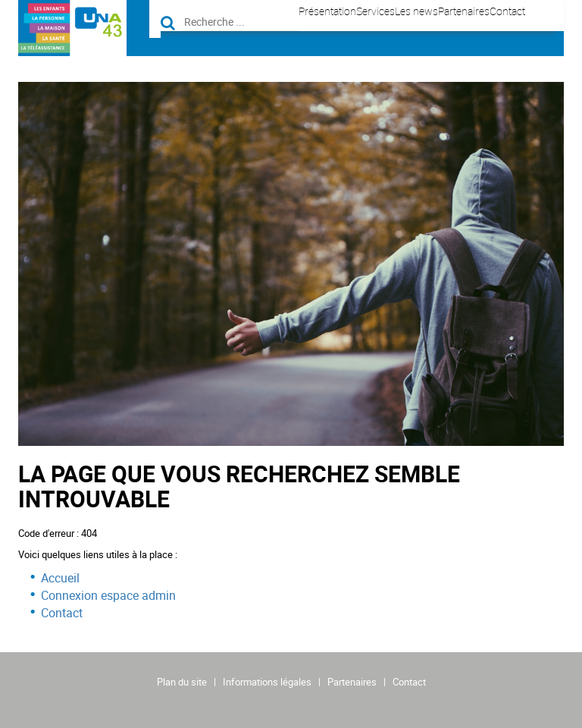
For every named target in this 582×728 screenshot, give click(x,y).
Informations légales (267, 682)
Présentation (327, 11)
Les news (416, 11)
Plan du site (182, 682)
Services (375, 11)
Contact (507, 11)
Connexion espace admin (108, 595)
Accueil (60, 578)
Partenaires (464, 11)
